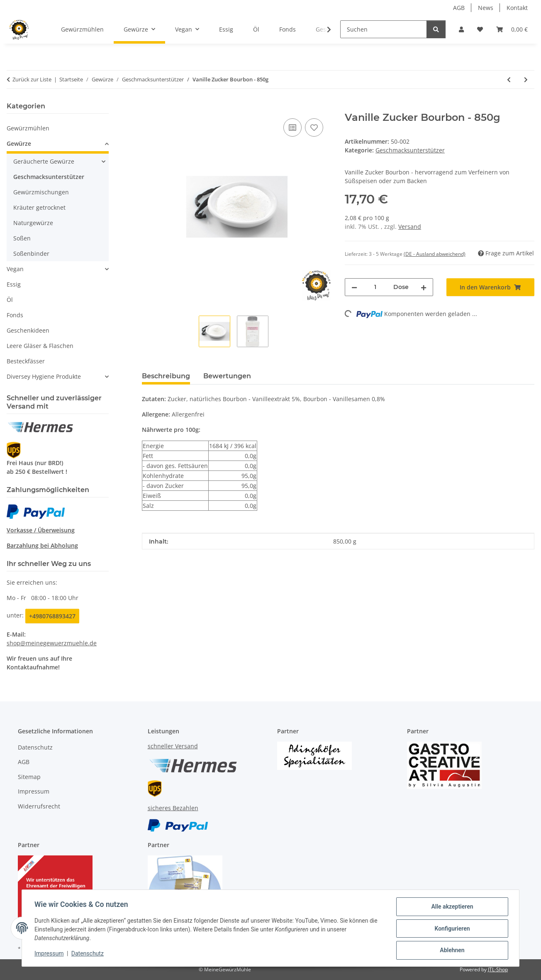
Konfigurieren (451, 929)
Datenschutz (88, 954)
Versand (410, 227)
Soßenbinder (31, 254)
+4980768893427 (52, 616)
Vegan (15, 269)
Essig (14, 284)
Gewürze (19, 143)
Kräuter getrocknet (39, 207)
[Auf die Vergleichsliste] (292, 127)
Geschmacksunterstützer (410, 150)
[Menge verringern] (354, 287)
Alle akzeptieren (451, 907)
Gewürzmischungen (41, 192)
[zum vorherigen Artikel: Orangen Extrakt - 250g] (509, 80)
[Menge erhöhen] (424, 287)
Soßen (22, 238)
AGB (459, 8)
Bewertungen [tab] (227, 376)
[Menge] (375, 287)
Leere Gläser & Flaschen (40, 346)
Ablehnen (451, 951)
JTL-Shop (498, 969)
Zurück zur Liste (32, 79)
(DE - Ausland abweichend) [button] (435, 254)
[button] (461, 29)
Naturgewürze (33, 223)
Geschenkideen (28, 330)
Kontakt (517, 8)
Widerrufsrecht (39, 806)
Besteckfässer (26, 361)
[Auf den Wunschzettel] (314, 127)
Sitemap (29, 777)
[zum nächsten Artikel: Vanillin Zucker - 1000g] (526, 80)
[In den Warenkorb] (149, 107)
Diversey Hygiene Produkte (44, 376)
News (486, 8)
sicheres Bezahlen (173, 808)
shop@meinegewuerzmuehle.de (52, 643)
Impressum (50, 954)
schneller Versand (173, 746)
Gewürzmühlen (28, 128)
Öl (10, 300)
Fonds (15, 315)
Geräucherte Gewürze (44, 161)
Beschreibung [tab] (166, 376)
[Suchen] (384, 29)
